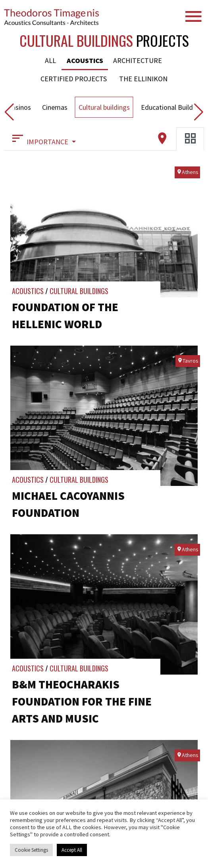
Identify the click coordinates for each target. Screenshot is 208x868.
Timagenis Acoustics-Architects (52, 17)
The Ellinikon (143, 79)
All (50, 60)
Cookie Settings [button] (31, 850)
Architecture (138, 60)
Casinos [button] (19, 107)
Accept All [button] (72, 850)
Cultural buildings (79, 291)
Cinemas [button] (55, 107)
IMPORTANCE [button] (40, 139)
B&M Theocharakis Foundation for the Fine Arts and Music (82, 702)
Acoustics (85, 60)
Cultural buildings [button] (104, 107)
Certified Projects (74, 79)
